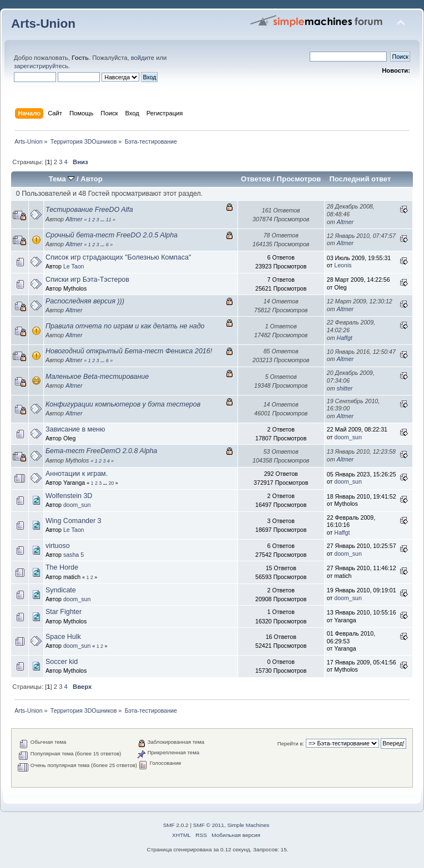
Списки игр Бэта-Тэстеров (87, 280)
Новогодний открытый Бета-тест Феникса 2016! (129, 351)
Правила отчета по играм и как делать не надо (125, 326)
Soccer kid (62, 662)
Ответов (256, 179)
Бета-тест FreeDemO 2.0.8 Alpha (101, 451)
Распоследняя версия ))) (85, 301)
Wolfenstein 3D (69, 496)
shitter (345, 388)
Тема (62, 179)
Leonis (343, 265)
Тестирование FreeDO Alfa (89, 210)
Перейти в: (291, 743)
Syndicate (61, 590)
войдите (143, 58)
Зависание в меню (75, 429)
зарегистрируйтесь (41, 66)
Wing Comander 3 (74, 521)
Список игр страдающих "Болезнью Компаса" (118, 257)
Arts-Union (43, 24)
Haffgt (345, 338)
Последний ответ (360, 179)
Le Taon (74, 266)
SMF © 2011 (209, 825)
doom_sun (348, 437)
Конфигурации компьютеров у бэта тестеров (123, 404)
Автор (91, 179)
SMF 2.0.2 (176, 825)
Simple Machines (248, 825)
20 (111, 483)
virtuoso (58, 546)
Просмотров (299, 179)
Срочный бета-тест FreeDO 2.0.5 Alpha (112, 235)
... (103, 220)
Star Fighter (64, 612)
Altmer (74, 219)
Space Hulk (63, 637)
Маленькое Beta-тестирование (97, 377)
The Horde (62, 567)
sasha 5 (74, 555)
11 (109, 220)
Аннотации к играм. (77, 474)
